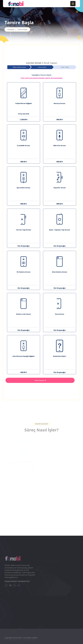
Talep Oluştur (40, 380)
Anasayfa (17, 29)
